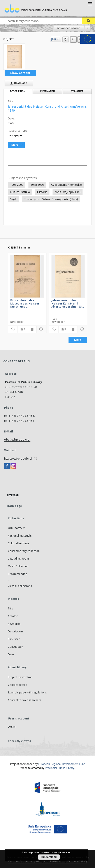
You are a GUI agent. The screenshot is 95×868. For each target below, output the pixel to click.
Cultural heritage (18, 543)
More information (61, 852)
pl (74, 39)
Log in (12, 727)
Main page (14, 506)
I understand (49, 857)
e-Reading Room (18, 559)
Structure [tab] (77, 91)
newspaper (15, 135)
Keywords (14, 624)
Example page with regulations (27, 692)
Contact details (17, 685)
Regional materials (20, 536)
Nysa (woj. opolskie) (68, 192)
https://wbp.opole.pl (18, 459)
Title (11, 608)
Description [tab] (18, 91)
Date (11, 654)
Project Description (20, 677)
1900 (11, 123)
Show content (20, 73)
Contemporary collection (24, 551)
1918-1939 (37, 185)
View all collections (20, 586)
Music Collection (18, 566)
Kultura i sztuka (20, 192)
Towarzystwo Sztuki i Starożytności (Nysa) (51, 199)
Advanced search (69, 28)
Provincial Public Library (59, 768)
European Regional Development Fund (62, 764)
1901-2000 (17, 185)
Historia (42, 192)
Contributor (15, 647)
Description (15, 631)
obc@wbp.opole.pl (17, 440)
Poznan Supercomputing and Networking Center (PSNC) (47, 861)
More (78, 340)
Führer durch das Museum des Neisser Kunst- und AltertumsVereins (25, 303)
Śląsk (13, 199)
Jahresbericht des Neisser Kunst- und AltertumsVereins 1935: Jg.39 (68, 303)
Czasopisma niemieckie (67, 185)
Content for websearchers (25, 700)
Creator (13, 616)
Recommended (18, 574)
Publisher (14, 639)
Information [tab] (47, 91)
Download (18, 83)
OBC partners (17, 528)
